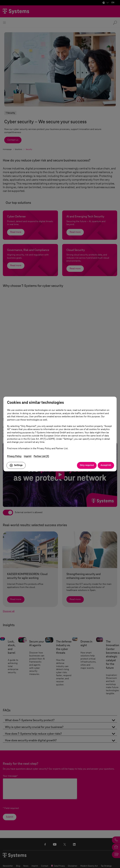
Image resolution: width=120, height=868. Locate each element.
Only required (87, 465)
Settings (16, 465)
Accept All (106, 465)
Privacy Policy (14, 456)
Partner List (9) (41, 456)
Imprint (28, 456)
